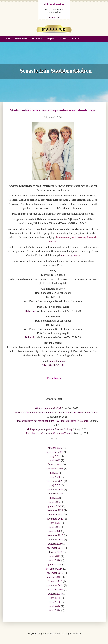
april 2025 (55, 460)
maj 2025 (55, 456)
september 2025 (55, 452)
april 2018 (55, 556)
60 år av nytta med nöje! (48, 408)
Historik (63, 39)
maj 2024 (55, 477)
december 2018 (55, 548)
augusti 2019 (55, 544)
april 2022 (55, 502)
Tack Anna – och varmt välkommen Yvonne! (49, 433)
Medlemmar (21, 39)
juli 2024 (55, 473)
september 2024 (55, 469)
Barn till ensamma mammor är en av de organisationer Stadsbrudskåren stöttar (57, 412)
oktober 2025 (55, 448)
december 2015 (55, 573)
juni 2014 (55, 598)
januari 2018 (55, 564)
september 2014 (55, 589)
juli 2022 (55, 498)
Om (8, 39)
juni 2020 (55, 523)
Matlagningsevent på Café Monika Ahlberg (50, 429)
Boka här (30, 311)
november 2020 (55, 519)
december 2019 (55, 535)
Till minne (37, 39)
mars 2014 (55, 610)
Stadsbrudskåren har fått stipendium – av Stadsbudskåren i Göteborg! (52, 421)
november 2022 (55, 489)
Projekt (50, 39)
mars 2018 (55, 560)
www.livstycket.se (70, 255)
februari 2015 (55, 581)
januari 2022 (55, 506)
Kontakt (76, 39)
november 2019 (55, 539)
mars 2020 (55, 531)
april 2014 (55, 606)
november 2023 (55, 481)
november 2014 (55, 585)
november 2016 (54, 569)
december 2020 (55, 514)
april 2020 (55, 527)
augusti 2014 (55, 594)
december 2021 (55, 510)
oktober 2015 (54, 577)
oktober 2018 (55, 552)
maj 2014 (55, 602)
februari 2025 (55, 464)
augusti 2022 (55, 494)
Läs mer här (54, 17)
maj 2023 (55, 485)
